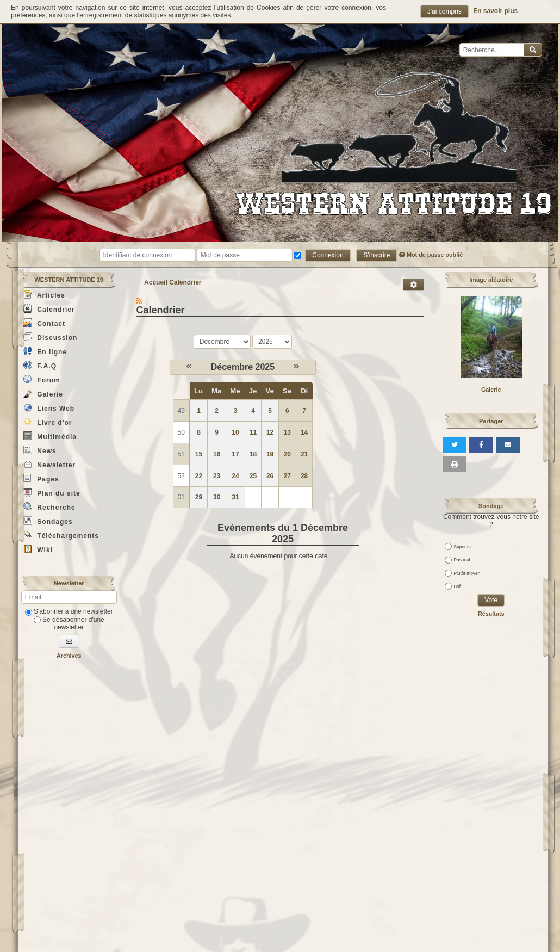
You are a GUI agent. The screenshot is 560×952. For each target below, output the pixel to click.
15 (199, 454)
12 (270, 432)
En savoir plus (495, 11)
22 (199, 476)
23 (217, 476)
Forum (42, 379)
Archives (69, 656)
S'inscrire (377, 255)
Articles (44, 295)
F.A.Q (40, 365)
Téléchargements (61, 535)
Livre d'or (48, 422)
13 (287, 432)
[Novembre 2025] (189, 367)
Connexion (328, 255)
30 (217, 497)
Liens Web (49, 408)
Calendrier (49, 309)
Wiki (38, 549)
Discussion (50, 337)
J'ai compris (444, 11)
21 (304, 454)
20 (287, 454)
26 (270, 476)
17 (235, 454)
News (40, 450)
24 (235, 476)
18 (253, 454)
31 (235, 497)
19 (270, 454)
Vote (491, 600)
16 (217, 454)
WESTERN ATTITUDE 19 (69, 280)
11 (253, 432)
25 (253, 476)
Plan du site (52, 493)
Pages (41, 478)
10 (235, 432)
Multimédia (50, 436)
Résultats (491, 614)
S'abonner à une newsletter (69, 611)
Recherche (49, 507)
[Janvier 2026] (297, 367)
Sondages (48, 521)
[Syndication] (139, 301)
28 (304, 476)
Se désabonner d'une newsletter (69, 623)
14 (304, 432)
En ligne (45, 351)
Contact (44, 323)
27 (287, 476)
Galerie (43, 394)
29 (199, 497)
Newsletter (49, 464)
